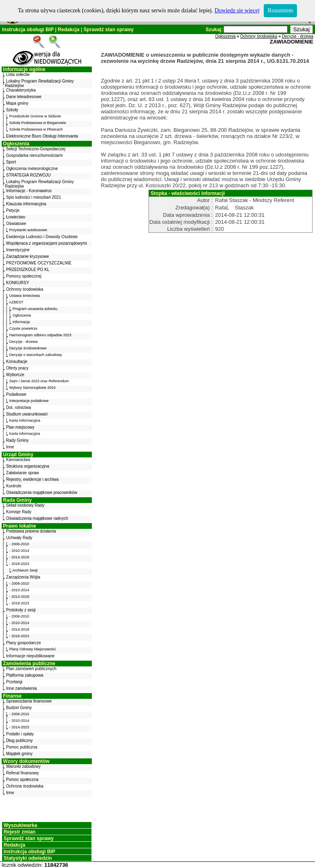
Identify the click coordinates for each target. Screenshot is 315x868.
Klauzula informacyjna (26, 204)
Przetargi (14, 682)
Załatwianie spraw (23, 473)
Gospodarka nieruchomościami (34, 155)
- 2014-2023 (19, 727)
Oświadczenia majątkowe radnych (37, 518)
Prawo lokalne (19, 526)
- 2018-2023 (19, 564)
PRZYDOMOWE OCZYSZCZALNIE (39, 263)
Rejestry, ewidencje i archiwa (32, 479)
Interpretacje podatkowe (29, 401)
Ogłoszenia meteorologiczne (32, 169)
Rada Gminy (17, 500)
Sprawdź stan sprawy (109, 30)
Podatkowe (16, 394)
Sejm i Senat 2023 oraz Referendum (39, 381)
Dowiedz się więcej (237, 10)
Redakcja (69, 30)
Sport (11, 162)
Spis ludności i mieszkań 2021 (34, 197)
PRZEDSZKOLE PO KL (28, 270)
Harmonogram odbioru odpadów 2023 (41, 335)
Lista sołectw (18, 75)
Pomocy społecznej (24, 276)
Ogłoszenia (16, 144)
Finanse (12, 696)
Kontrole (14, 486)
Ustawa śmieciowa (25, 296)
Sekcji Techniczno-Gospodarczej (36, 149)
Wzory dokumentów (26, 761)
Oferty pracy (17, 368)
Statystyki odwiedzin (28, 858)
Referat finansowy (23, 773)
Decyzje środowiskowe (28, 348)
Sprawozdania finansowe (29, 701)
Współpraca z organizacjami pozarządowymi (47, 243)
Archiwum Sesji (25, 570)
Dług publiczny (19, 741)
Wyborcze (15, 375)
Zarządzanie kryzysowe (27, 256)
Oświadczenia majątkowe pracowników (42, 493)
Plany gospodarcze (24, 643)
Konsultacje (17, 362)
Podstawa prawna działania (31, 531)
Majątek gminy (19, 754)
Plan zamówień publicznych (31, 669)
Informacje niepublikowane (30, 656)
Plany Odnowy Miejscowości (33, 649)
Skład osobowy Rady (25, 505)
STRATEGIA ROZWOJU (29, 175)
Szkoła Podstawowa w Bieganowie (38, 123)
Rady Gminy (17, 440)
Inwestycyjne (18, 250)
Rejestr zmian (20, 832)
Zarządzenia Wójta (23, 577)
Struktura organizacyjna (28, 466)
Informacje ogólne (24, 69)
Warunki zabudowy (23, 766)
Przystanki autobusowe (29, 230)
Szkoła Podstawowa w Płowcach (36, 129)
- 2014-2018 (19, 557)
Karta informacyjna (25, 434)
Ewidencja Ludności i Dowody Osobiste (42, 237)
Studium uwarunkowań (27, 414)
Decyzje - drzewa (24, 342)
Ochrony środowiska (25, 289)
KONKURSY (18, 283)
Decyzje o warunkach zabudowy (36, 355)
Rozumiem (280, 10)
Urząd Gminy (18, 455)
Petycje (13, 210)
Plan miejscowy (20, 427)
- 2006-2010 (19, 544)
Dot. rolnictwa (19, 408)
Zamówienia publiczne (29, 664)
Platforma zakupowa (25, 675)
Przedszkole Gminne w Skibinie (35, 116)
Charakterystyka (21, 90)
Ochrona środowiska (25, 786)
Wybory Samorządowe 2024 (33, 388)
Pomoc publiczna (22, 747)
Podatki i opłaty (20, 734)
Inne (10, 447)
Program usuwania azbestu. (36, 309)
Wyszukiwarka (21, 825)
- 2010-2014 (19, 551)
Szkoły (12, 110)
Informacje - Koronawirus (29, 191)
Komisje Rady (19, 512)
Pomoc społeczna (22, 780)
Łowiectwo (16, 217)
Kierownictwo (18, 460)
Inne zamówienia (22, 688)
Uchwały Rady (19, 538)
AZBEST (16, 302)
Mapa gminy (17, 103)
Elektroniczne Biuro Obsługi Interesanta (42, 136)
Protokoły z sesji (21, 610)
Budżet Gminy (19, 708)
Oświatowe (16, 224)
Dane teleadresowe (24, 97)
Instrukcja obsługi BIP (28, 30)
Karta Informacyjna (25, 420)
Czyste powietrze (24, 328)
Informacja (21, 322)
